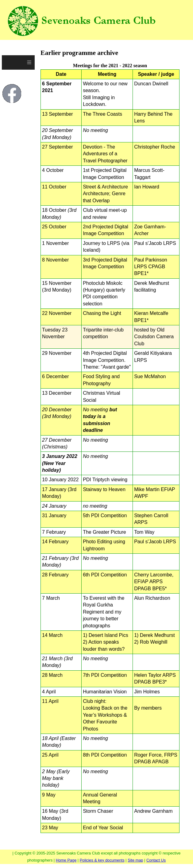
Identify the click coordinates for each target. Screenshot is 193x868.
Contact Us (156, 860)
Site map (135, 860)
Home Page (66, 860)
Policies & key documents (102, 860)
